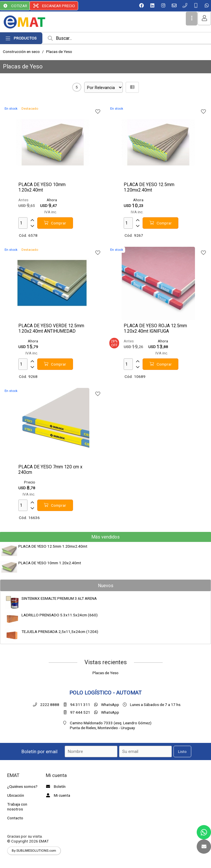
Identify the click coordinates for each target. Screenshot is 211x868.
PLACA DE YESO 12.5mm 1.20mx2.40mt (53, 546)
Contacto (15, 818)
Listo (182, 751)
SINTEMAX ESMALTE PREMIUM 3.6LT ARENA (59, 598)
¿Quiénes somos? (22, 786)
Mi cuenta (57, 795)
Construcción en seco (21, 52)
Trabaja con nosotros (17, 807)
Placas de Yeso (59, 52)
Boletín (55, 786)
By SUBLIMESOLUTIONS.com (34, 851)
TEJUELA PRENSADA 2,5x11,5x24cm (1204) (60, 632)
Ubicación (16, 795)
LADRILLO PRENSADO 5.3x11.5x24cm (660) (60, 615)
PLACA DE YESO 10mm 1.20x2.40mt (50, 563)
